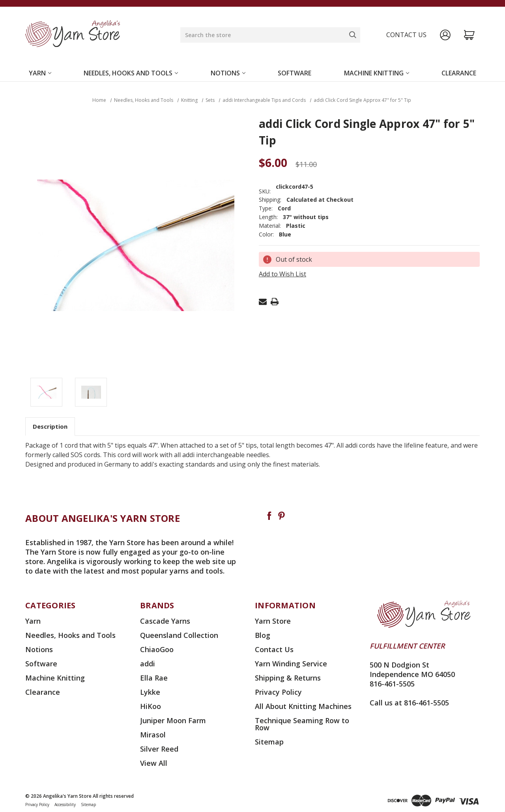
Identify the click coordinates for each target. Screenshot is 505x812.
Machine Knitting (377, 73)
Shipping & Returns (288, 678)
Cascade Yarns (165, 621)
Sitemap (269, 742)
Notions (228, 73)
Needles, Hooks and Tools (131, 73)
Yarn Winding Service (291, 664)
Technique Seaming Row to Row (302, 724)
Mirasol (153, 735)
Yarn (40, 73)
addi (148, 664)
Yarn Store (273, 621)
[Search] (353, 35)
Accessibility (65, 804)
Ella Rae (154, 678)
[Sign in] (445, 35)
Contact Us (274, 649)
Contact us (406, 35)
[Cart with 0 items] (469, 35)
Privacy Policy (278, 692)
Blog (263, 635)
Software (295, 73)
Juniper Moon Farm (173, 720)
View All (154, 763)
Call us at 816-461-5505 (409, 703)
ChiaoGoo (157, 649)
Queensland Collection (179, 635)
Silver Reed (159, 749)
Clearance (459, 73)
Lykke (150, 692)
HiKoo (151, 706)
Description (50, 426)
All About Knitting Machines (303, 706)
